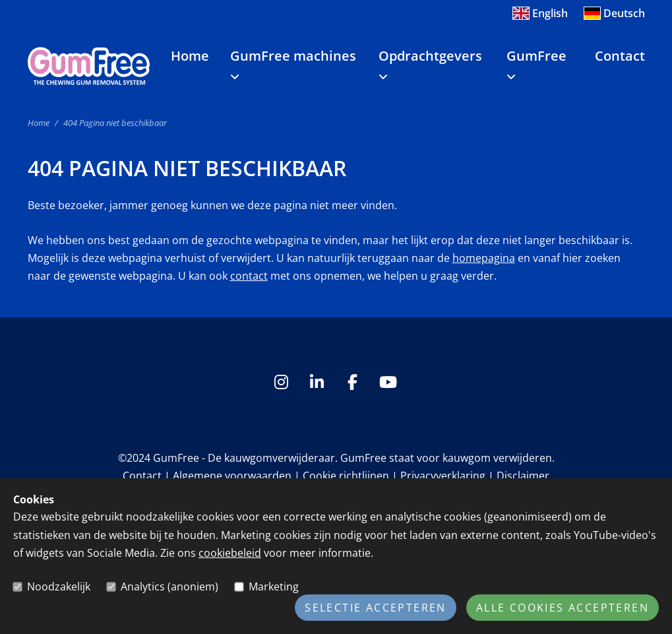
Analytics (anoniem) (169, 586)
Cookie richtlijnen (346, 476)
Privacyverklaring (443, 476)
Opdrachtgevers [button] (430, 64)
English (540, 13)
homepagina (484, 258)
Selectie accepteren (376, 608)
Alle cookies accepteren (563, 608)
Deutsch (614, 13)
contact (249, 276)
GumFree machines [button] (293, 64)
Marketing (274, 586)
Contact (620, 56)
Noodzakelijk (59, 586)
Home (190, 56)
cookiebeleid (230, 553)
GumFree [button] (536, 64)
